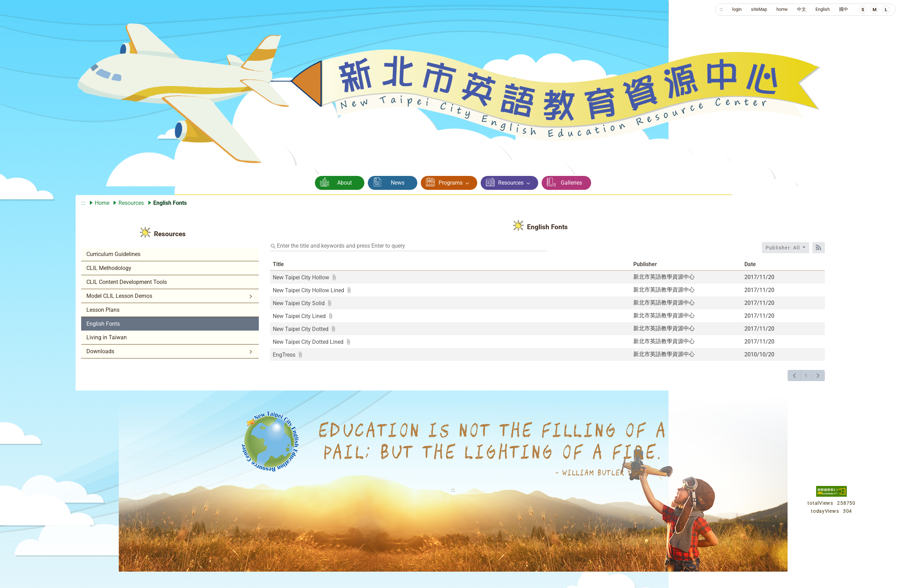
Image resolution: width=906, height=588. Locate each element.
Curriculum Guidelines (113, 254)
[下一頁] (818, 376)
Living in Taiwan (107, 337)
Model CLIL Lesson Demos (119, 296)
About (344, 183)
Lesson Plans (103, 310)
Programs (451, 183)
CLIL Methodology (109, 268)
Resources (511, 183)
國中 (844, 9)
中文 (802, 9)
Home (102, 203)
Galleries (571, 183)
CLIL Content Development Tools (127, 282)
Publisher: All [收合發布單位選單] (784, 248)
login (737, 9)
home (782, 9)
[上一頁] (794, 376)
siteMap (759, 9)
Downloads (100, 351)
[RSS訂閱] (819, 248)
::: (721, 9)
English (823, 9)
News (398, 183)
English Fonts (103, 324)
